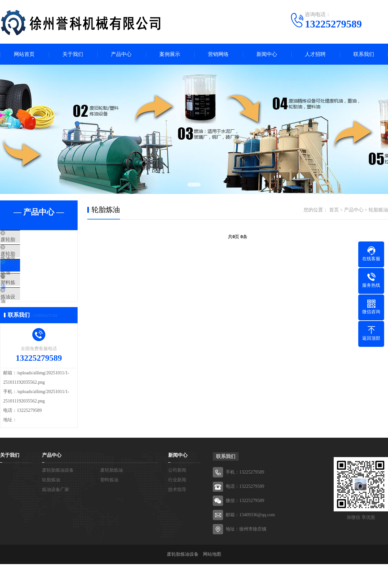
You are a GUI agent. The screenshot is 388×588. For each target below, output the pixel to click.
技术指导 (177, 513)
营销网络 (218, 54)
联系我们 (364, 54)
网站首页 (24, 54)
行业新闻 (177, 504)
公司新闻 (177, 494)
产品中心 (121, 54)
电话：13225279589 (245, 510)
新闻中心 (267, 54)
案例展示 (170, 54)
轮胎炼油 (25, 278)
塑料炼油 (25, 297)
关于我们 (73, 54)
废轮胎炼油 (27, 259)
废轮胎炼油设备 (32, 240)
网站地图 (212, 578)
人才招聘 (315, 54)
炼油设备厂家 (30, 316)
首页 (334, 210)
